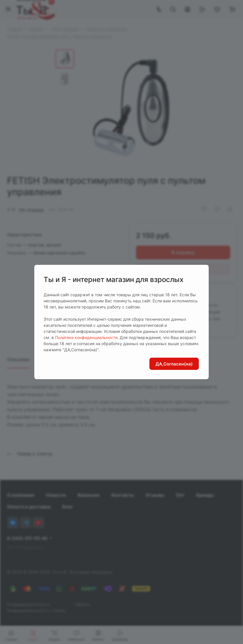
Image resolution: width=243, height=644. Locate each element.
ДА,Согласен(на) (174, 364)
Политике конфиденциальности (86, 337)
